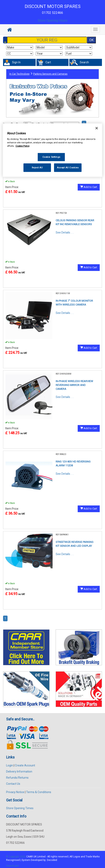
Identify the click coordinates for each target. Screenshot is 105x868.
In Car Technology (19, 74)
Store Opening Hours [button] (53, 20)
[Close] (97, 128)
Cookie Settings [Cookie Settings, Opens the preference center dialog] (51, 157)
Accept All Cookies (68, 168)
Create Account (25, 765)
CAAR (30, 857)
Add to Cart (89, 187)
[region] (52, 150)
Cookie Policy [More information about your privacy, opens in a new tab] (22, 146)
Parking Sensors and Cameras (50, 74)
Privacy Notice (15, 792)
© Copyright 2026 (16, 857)
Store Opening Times (20, 808)
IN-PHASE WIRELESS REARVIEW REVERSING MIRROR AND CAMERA (74, 385)
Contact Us (13, 784)
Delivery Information (19, 772)
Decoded (52, 860)
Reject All (37, 168)
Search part (13, 866)
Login (10, 765)
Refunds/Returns (17, 778)
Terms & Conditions (39, 792)
